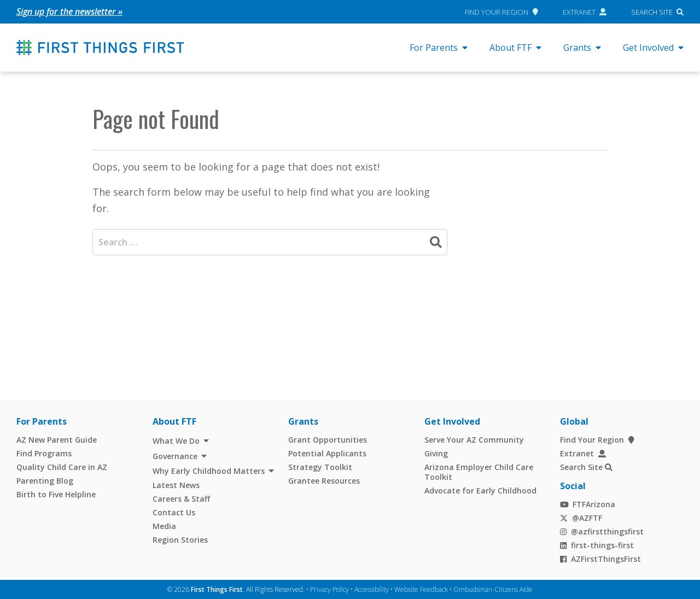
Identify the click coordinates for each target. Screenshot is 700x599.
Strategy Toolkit (320, 467)
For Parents (439, 48)
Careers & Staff (181, 498)
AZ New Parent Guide (57, 440)
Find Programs (44, 453)
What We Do (176, 441)
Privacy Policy (329, 589)
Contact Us (174, 512)
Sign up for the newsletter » (69, 11)
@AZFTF (581, 517)
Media (164, 525)
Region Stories (180, 539)
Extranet (585, 11)
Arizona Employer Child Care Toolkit (479, 472)
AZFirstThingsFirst (600, 558)
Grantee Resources (324, 481)
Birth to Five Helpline (56, 494)
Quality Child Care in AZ (62, 467)
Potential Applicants (327, 453)
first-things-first (597, 545)
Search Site (652, 11)
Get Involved (653, 48)
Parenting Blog (45, 481)
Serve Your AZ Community (474, 440)
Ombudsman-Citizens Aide (493, 589)
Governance (175, 456)
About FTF (515, 48)
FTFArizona (588, 504)
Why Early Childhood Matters (209, 471)
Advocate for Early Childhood (480, 490)
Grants (582, 48)
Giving (436, 453)
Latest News (176, 485)
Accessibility (372, 589)
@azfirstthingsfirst (602, 531)
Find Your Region (501, 11)
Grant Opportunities (328, 440)
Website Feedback (421, 589)
